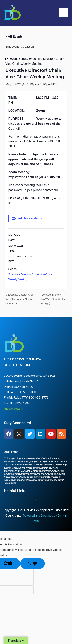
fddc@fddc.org (14, 409)
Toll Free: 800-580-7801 (20, 392)
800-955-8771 (39, 397)
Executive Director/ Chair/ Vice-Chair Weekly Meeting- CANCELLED (20, 299)
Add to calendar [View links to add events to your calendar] (28, 218)
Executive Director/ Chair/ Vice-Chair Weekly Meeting (52, 299)
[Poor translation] (32, 563)
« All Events (14, 36)
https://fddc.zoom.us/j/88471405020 (34, 177)
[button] (36, 500)
